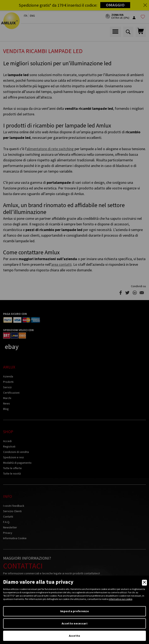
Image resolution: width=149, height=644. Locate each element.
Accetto (75, 636)
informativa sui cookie (120, 599)
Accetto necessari (74, 623)
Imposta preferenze (74, 611)
